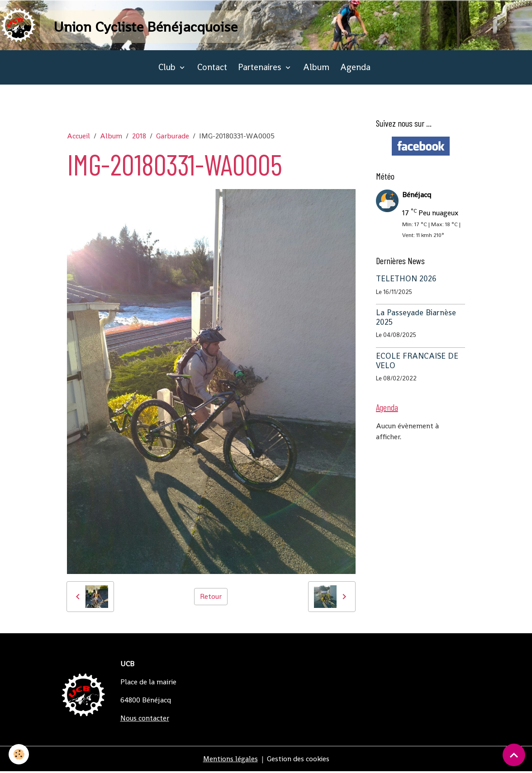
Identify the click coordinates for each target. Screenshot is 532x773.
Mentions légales (230, 760)
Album (316, 69)
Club (168, 69)
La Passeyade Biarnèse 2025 (416, 319)
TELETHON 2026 (406, 280)
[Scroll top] (514, 755)
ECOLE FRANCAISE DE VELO (417, 362)
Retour (211, 598)
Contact (212, 69)
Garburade (173, 137)
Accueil (78, 137)
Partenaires (261, 69)
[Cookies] (19, 754)
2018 (139, 137)
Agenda (355, 69)
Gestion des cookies (298, 760)
